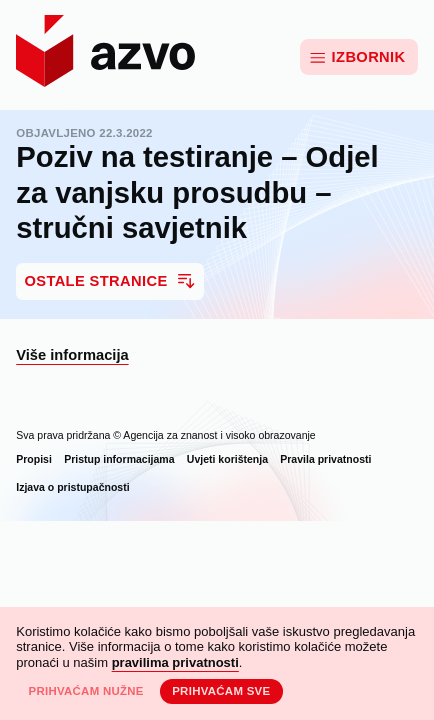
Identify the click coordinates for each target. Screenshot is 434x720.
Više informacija (72, 355)
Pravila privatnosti (325, 459)
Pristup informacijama (119, 459)
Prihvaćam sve (221, 691)
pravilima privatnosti (175, 662)
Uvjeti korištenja (227, 459)
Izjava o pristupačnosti (72, 487)
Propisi (34, 459)
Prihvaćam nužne (85, 691)
